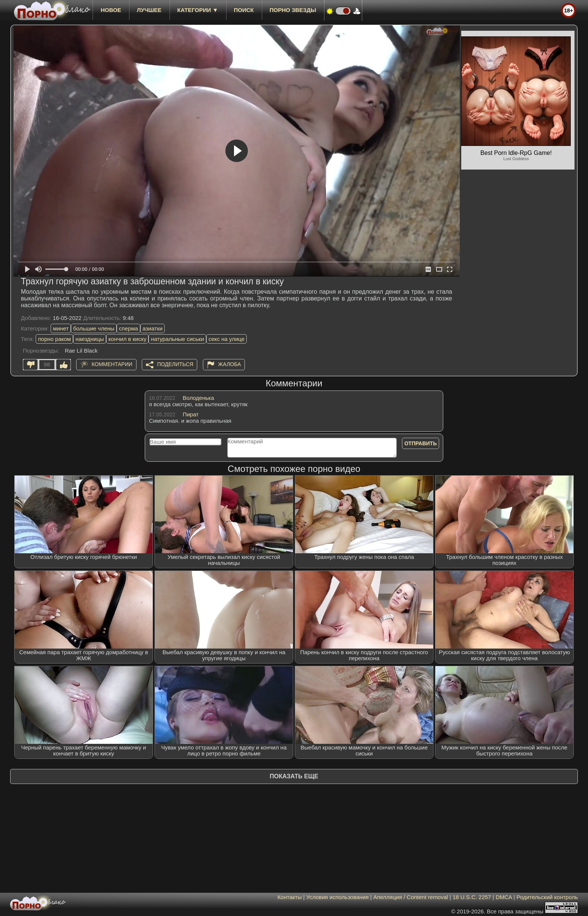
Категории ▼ (198, 10)
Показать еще (294, 776)
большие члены (94, 328)
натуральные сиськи (177, 339)
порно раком (54, 339)
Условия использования (338, 897)
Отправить (421, 443)
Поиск (244, 10)
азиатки (152, 328)
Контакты (290, 897)
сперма (128, 328)
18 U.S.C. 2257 (472, 897)
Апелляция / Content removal (410, 897)
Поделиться (175, 364)
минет (61, 328)
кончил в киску (127, 339)
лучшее (149, 10)
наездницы (90, 339)
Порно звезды (293, 10)
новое (111, 10)
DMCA (504, 897)
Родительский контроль (547, 897)
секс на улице (226, 339)
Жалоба (230, 364)
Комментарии (112, 364)
